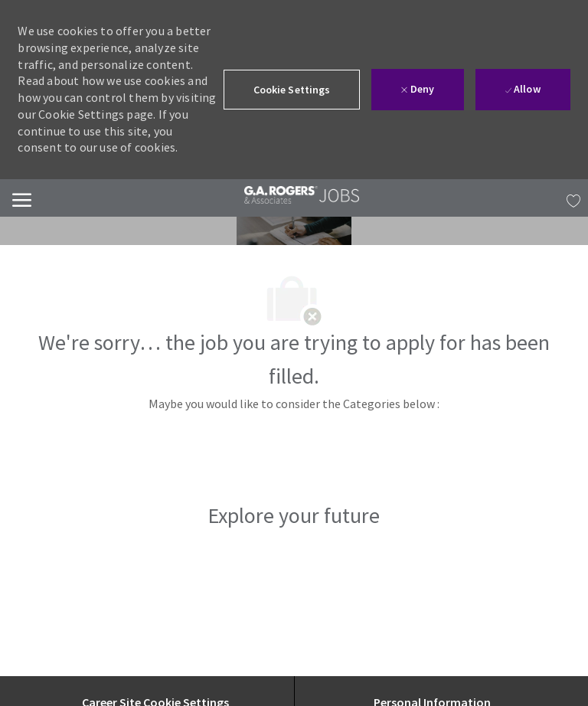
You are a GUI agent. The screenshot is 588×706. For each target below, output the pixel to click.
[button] (292, 90)
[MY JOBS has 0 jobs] (570, 198)
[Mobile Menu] (22, 198)
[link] (302, 195)
